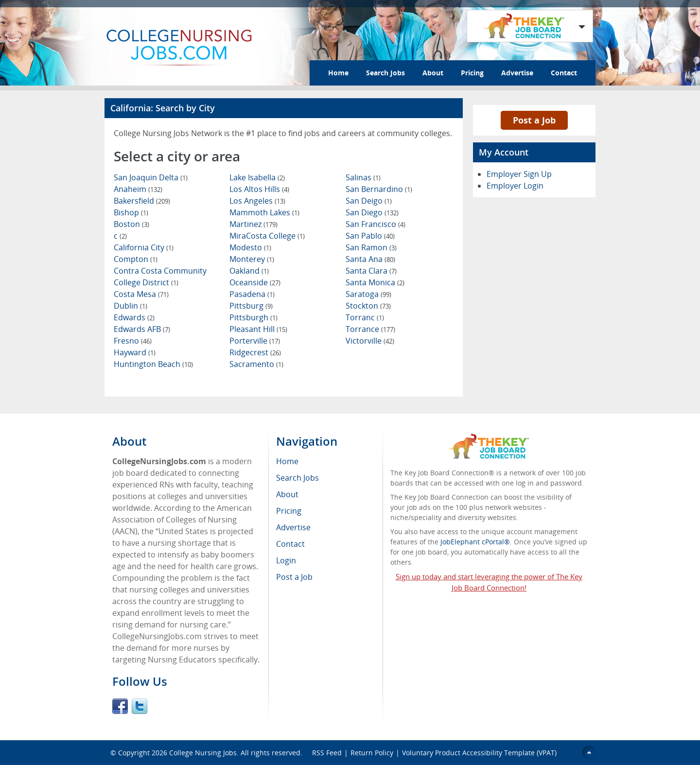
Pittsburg (251, 306)
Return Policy (372, 753)
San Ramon (371, 247)
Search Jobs (385, 73)
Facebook (120, 706)
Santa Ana (370, 259)
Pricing (472, 73)
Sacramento (256, 364)
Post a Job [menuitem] (294, 577)
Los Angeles (257, 201)
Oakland (249, 271)
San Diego (372, 212)
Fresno (133, 341)
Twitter (140, 706)
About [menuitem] (287, 494)
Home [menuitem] (287, 461)
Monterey (252, 259)
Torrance (370, 329)
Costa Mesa (141, 294)
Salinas (363, 177)
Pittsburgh (254, 317)
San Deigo (369, 201)
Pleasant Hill (258, 329)
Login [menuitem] (286, 560)
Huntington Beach (153, 364)
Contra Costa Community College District (160, 277)
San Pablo (370, 236)
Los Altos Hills (259, 189)
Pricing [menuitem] (289, 511)
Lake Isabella (257, 177)
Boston (131, 224)
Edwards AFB (142, 329)
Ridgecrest (255, 352)
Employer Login (515, 186)
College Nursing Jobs (203, 753)
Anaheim (138, 189)
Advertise (517, 73)
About (433, 73)
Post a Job (534, 120)
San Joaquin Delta (151, 177)
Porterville (255, 341)
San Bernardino (379, 189)
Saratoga (368, 294)
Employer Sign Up (519, 174)
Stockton (368, 306)
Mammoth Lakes (264, 212)
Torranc (365, 317)
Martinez (254, 224)
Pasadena (252, 294)
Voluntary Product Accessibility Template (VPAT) (479, 753)
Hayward (135, 352)
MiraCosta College (267, 236)
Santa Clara (371, 271)
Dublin (131, 306)
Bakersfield (142, 201)
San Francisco (376, 224)
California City (144, 247)
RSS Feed (327, 753)
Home (338, 73)
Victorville (370, 341)
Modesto (250, 247)
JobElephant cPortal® (475, 542)
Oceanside (255, 282)
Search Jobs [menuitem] (297, 478)
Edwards (134, 317)
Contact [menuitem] (290, 544)
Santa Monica (375, 282)
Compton (136, 259)
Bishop (131, 212)
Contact (564, 73)
